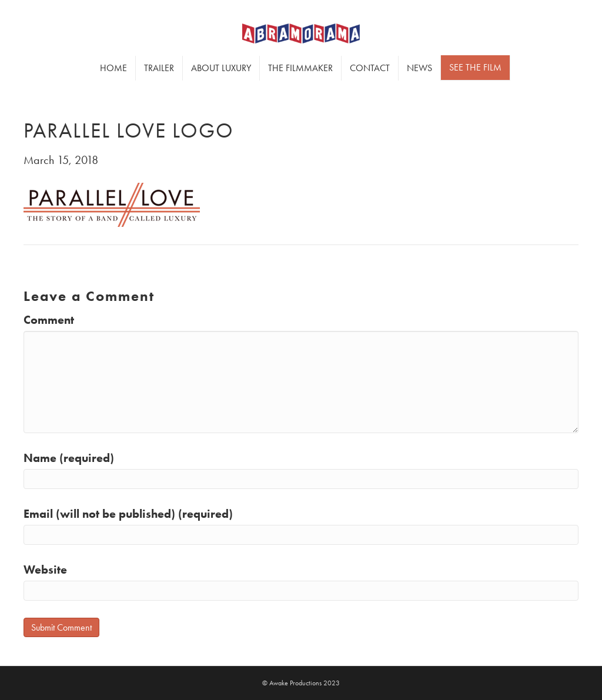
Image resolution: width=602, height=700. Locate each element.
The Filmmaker (300, 68)
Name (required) (69, 458)
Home (113, 68)
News (419, 68)
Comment (49, 320)
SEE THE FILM (475, 67)
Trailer (159, 68)
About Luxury (221, 68)
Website (45, 570)
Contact (370, 68)
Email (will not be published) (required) (128, 514)
